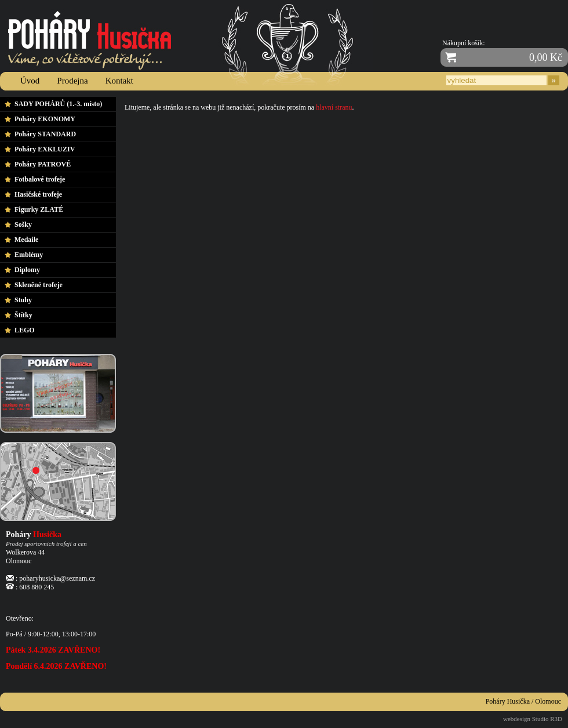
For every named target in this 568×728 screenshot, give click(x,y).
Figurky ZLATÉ (39, 209)
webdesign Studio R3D (533, 719)
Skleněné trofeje (39, 285)
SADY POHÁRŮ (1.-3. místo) (58, 104)
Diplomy (27, 270)
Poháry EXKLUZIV (45, 149)
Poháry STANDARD (45, 134)
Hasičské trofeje (38, 194)
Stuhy (23, 300)
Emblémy (29, 255)
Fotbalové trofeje (40, 179)
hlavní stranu (334, 107)
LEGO (25, 330)
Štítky (23, 315)
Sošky (23, 224)
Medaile (26, 240)
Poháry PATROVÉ (43, 164)
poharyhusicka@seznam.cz (57, 578)
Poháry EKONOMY (45, 119)
